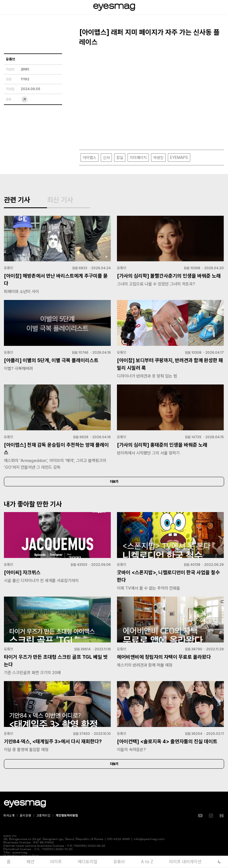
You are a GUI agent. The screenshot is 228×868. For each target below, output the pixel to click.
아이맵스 (90, 158)
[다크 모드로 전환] (220, 862)
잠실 (120, 158)
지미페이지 (138, 158)
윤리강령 (25, 816)
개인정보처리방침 (67, 816)
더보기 (114, 482)
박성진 (158, 158)
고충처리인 (43, 816)
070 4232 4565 (118, 839)
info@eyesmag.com (149, 839)
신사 (106, 158)
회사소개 (9, 816)
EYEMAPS (179, 158)
